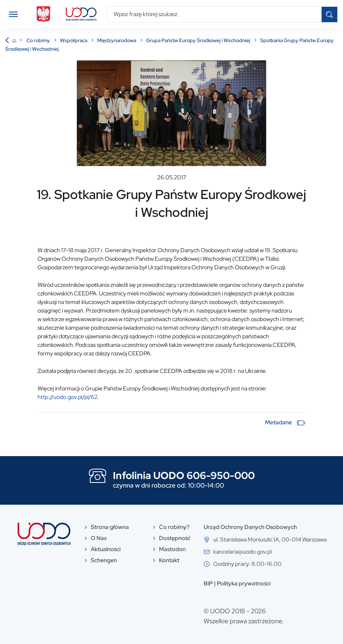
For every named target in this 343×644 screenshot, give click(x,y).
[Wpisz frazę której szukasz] (215, 14)
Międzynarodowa (117, 40)
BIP (208, 583)
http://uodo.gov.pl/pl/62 (68, 397)
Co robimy (39, 40)
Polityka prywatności (244, 583)
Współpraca (74, 40)
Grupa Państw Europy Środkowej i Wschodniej (199, 40)
